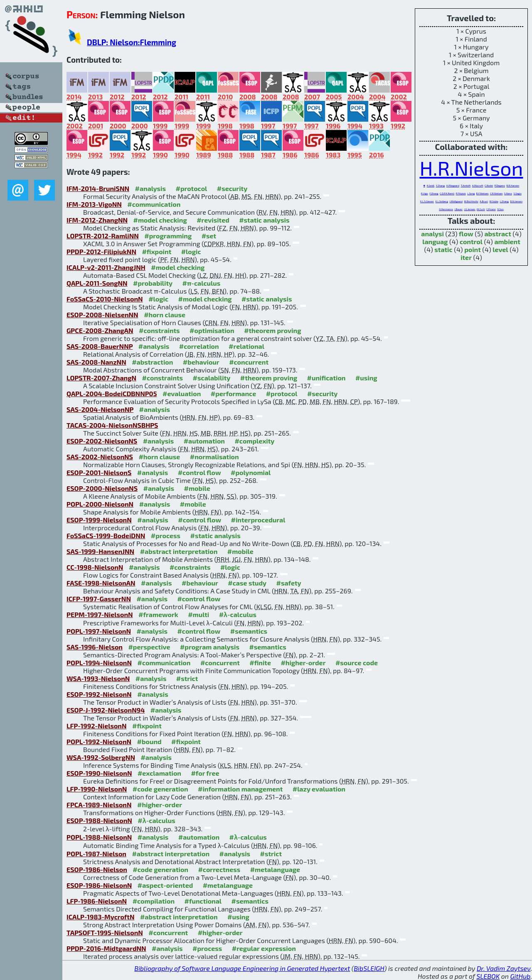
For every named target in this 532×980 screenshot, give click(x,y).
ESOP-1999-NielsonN (99, 520)
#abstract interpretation (179, 551)
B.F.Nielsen (483, 193)
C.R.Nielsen (496, 193)
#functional (203, 901)
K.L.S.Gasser (427, 201)
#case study (247, 583)
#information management (240, 789)
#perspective (149, 647)
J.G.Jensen (469, 209)
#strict (187, 678)
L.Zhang (504, 201)
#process (166, 535)
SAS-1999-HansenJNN (100, 551)
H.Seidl (430, 185)
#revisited (213, 220)
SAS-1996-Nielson (95, 647)
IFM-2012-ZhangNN (97, 220)
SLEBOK (488, 976)
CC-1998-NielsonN (95, 567)
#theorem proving (272, 330)
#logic (191, 251)
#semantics (249, 631)
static (443, 249)
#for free (205, 773)
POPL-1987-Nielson (96, 854)
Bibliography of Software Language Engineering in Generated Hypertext (242, 968)
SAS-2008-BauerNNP (100, 346)
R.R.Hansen (513, 185)
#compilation (154, 901)
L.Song (471, 193)
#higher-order (303, 663)
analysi (432, 234)
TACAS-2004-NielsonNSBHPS (112, 425)
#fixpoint (156, 251)
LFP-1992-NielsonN (97, 726)
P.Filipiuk (461, 193)
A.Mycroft (478, 185)
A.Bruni (484, 201)
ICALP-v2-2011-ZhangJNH (106, 267)
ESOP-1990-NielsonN (99, 773)
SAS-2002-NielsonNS (100, 457)
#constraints (159, 330)
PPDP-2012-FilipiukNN (101, 251)
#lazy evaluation (319, 789)
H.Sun (500, 209)
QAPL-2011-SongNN (97, 283)
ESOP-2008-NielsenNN (102, 315)
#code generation (160, 789)
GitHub (521, 976)
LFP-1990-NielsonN (97, 789)
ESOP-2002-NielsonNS (102, 441)
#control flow (199, 472)
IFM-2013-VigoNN (94, 204)
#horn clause (165, 315)
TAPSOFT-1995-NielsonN (105, 932)
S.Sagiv (517, 193)
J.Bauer (458, 209)
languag (435, 241)
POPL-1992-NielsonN (99, 741)
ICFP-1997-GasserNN (99, 599)
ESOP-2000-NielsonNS (102, 488)
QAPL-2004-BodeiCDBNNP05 (112, 393)
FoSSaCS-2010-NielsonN (105, 299)
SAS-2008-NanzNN (96, 362)
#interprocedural (258, 520)
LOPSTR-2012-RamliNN (103, 236)
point (473, 249)
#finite (260, 663)
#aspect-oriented (165, 885)
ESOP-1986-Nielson (97, 869)
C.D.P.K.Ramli (447, 193)
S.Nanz (508, 193)
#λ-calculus (238, 614)
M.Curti (481, 209)
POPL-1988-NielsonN (99, 837)
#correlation (199, 346)
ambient (507, 241)
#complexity (254, 441)
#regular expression (264, 948)
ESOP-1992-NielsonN (99, 694)
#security (232, 188)
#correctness (219, 869)
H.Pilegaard (453, 185)
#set (209, 236)
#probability (153, 283)
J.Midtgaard (456, 201)
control (471, 241)
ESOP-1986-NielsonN (99, 885)
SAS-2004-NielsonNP (100, 409)
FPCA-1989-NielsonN (99, 805)
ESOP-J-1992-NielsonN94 (106, 710)
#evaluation (182, 393)
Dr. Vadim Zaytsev (504, 968)
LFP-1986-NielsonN (97, 901)
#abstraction (152, 362)
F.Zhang (434, 193)
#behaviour (201, 362)
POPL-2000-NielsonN (100, 504)
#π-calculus (202, 283)
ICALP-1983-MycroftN (100, 917)
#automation (204, 441)
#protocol (191, 188)
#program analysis (210, 647)
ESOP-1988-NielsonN (99, 820)
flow (466, 234)
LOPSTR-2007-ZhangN (101, 378)
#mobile (197, 488)
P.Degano (500, 185)
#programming (168, 236)
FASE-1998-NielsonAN (101, 583)
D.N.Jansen (516, 201)
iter (466, 257)
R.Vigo (425, 193)
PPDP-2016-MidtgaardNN (106, 948)
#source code (357, 663)
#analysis (150, 188)
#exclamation (159, 773)
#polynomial (251, 472)
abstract (498, 234)
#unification (326, 378)
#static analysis (264, 220)
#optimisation (212, 330)
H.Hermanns (446, 209)
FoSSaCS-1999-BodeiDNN (106, 535)
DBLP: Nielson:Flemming (132, 42)
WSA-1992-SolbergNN (101, 757)
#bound (149, 741)
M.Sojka (494, 201)
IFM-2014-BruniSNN (98, 188)
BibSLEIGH (369, 968)
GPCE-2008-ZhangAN (100, 330)
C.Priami (491, 209)
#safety (289, 583)
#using (366, 378)
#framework (158, 614)
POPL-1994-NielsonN (99, 663)
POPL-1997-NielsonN (99, 631)
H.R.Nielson (471, 168)
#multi (198, 614)
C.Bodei (489, 185)
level (500, 249)
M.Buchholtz (471, 201)
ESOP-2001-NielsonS (99, 472)
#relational (246, 346)
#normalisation (214, 457)
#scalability (212, 378)
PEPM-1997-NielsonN (100, 614)
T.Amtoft (465, 185)
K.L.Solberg (442, 201)
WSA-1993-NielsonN (98, 678)
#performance (233, 393)
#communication (154, 204)
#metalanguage (275, 869)
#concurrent (249, 362)
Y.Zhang (440, 185)
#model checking (160, 220)
